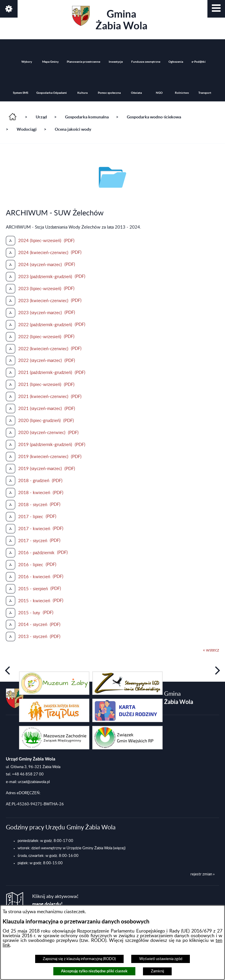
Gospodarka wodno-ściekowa (154, 117)
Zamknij (157, 971)
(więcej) (119, 848)
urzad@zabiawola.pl (34, 782)
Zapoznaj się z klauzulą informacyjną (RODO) (79, 959)
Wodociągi (27, 129)
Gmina (110, 19)
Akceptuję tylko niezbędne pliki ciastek (94, 971)
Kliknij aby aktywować (55, 900)
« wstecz (211, 650)
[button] (216, 9)
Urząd (41, 117)
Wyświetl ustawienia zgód (161, 959)
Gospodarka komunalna (87, 117)
